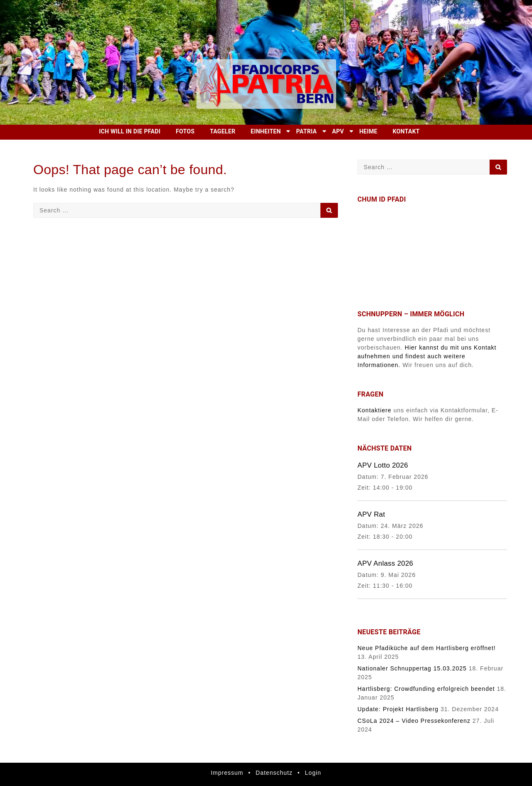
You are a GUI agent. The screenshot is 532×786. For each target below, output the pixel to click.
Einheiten (266, 131)
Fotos (185, 131)
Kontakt (406, 131)
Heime (368, 131)
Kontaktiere (374, 410)
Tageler (223, 131)
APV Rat (371, 514)
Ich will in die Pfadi (130, 131)
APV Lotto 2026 (383, 465)
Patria (307, 131)
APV (338, 131)
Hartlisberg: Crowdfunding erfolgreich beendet (426, 689)
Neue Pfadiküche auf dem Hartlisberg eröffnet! (427, 648)
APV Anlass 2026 (385, 563)
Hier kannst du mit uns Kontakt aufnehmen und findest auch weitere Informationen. (427, 356)
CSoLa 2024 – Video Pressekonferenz (414, 721)
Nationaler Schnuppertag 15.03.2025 (412, 668)
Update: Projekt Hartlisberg (398, 709)
